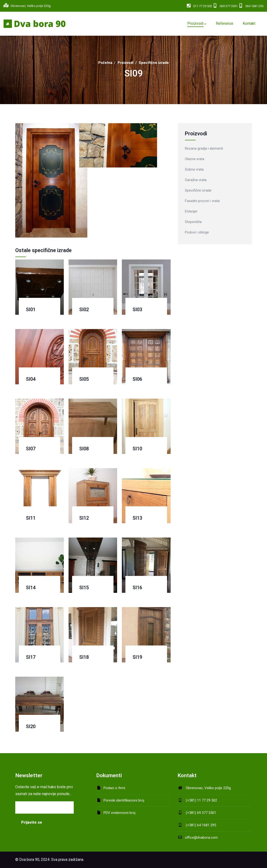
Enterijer (191, 211)
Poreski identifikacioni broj (124, 800)
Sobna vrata (194, 169)
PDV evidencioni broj (119, 813)
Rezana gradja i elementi (204, 148)
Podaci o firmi (114, 788)
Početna (105, 63)
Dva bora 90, (30, 860)
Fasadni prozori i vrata (202, 201)
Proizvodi (126, 63)
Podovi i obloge (197, 232)
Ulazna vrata (195, 159)
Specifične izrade (154, 63)
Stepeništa (193, 222)
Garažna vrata (196, 180)
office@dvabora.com (198, 838)
